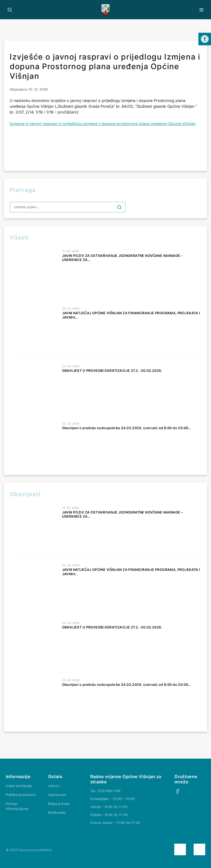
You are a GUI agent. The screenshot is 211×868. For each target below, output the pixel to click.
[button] (205, 39)
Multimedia (57, 812)
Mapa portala (59, 804)
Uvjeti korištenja (19, 786)
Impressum (57, 795)
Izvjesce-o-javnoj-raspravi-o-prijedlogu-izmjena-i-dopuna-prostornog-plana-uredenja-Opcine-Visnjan (103, 124)
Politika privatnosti (21, 795)
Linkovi (54, 786)
